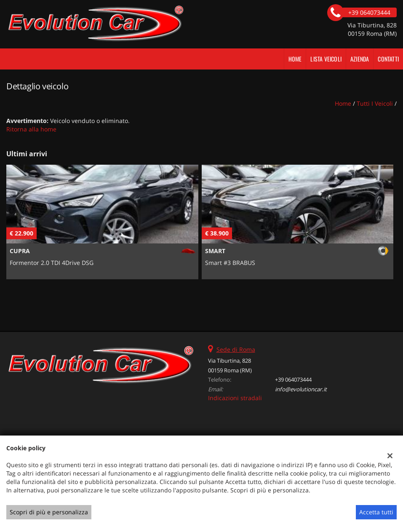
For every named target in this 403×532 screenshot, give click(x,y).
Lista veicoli (326, 59)
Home (295, 59)
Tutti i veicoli (375, 103)
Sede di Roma (236, 349)
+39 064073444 (293, 380)
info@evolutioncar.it (301, 389)
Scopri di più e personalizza (49, 512)
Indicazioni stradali (235, 398)
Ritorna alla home (31, 129)
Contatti (388, 59)
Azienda (360, 59)
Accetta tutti (376, 512)
